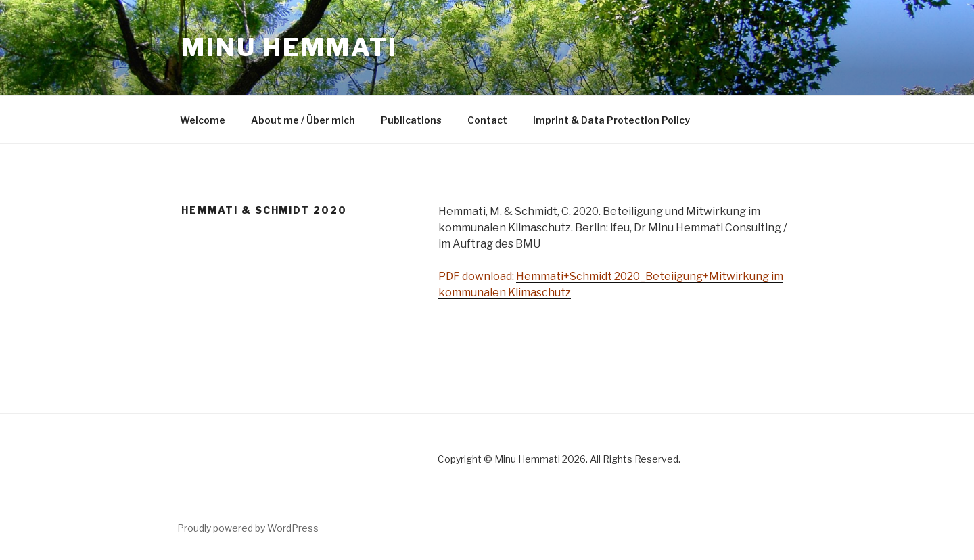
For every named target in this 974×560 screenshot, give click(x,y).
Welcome (203, 120)
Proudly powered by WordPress (248, 528)
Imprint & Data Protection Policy (611, 120)
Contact (487, 120)
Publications (411, 120)
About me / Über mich (303, 120)
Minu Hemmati (289, 47)
